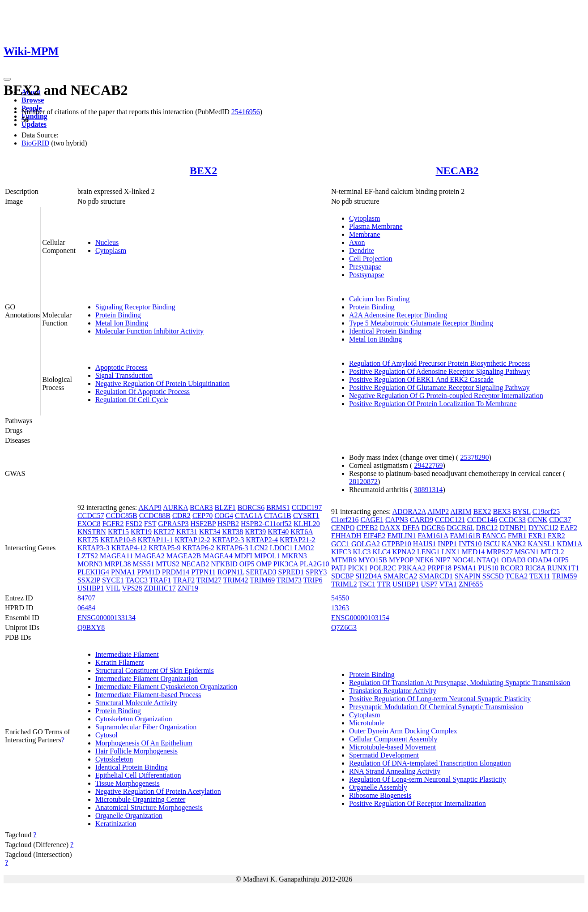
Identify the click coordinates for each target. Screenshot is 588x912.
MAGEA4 (218, 556)
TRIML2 (344, 584)
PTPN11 (203, 572)
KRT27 (164, 532)
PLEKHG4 (93, 572)
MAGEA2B (184, 556)
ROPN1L (231, 572)
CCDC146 (482, 520)
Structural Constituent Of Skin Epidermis (155, 670)
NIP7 (443, 560)
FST (150, 524)
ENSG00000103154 (360, 618)
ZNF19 (188, 588)
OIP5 (247, 564)
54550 (340, 598)
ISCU (492, 544)
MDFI (243, 556)
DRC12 (487, 528)
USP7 (429, 584)
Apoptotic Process (121, 367)
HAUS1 (425, 544)
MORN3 (90, 564)
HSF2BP (203, 524)
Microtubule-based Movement (392, 747)
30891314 (428, 490)
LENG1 (428, 552)
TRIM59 (564, 576)
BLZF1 (225, 507)
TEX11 (540, 576)
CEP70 (202, 516)
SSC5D (493, 576)
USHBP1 (91, 588)
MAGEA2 (150, 556)
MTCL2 (552, 552)
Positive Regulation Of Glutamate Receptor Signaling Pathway (439, 387)
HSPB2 (228, 524)
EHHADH (346, 536)
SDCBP (342, 576)
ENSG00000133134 (107, 618)
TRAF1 (160, 580)
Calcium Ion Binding (379, 299)
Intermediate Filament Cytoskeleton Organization (166, 687)
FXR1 (537, 536)
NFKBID (224, 564)
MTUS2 (168, 564)
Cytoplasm (111, 250)
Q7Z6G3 (344, 627)
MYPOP (401, 560)
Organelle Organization (129, 816)
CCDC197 (307, 507)
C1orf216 (345, 520)
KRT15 (118, 532)
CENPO (343, 528)
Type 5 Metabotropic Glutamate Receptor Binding (421, 323)
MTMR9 (344, 560)
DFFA (411, 528)
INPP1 (447, 544)
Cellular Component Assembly (393, 739)
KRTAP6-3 (232, 548)
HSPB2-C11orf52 (266, 524)
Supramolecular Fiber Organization (146, 727)
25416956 (246, 112)
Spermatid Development (384, 755)
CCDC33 (512, 520)
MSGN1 (527, 552)
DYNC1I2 (543, 528)
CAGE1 (372, 520)
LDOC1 (281, 548)
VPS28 (132, 588)
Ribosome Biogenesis (380, 795)
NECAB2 (457, 171)
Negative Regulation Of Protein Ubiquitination (162, 383)
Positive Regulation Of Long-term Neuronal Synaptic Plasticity (440, 699)
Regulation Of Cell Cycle (132, 400)
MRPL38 (118, 564)
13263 (340, 608)
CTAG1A (249, 516)
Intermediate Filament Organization (147, 679)
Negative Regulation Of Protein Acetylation (158, 791)
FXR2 (556, 536)
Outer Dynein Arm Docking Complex (403, 731)
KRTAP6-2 (199, 548)
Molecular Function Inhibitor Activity (149, 331)
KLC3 (362, 552)
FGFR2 (113, 524)
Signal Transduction (124, 375)
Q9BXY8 (91, 627)
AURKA (175, 507)
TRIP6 (313, 580)
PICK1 (358, 568)
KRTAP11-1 (155, 540)
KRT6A (302, 532)
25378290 (474, 457)
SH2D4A (369, 576)
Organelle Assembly (378, 787)
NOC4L (463, 560)
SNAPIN (468, 576)
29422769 (428, 465)
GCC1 (340, 544)
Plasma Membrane (376, 226)
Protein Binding (118, 315)
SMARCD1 (436, 576)
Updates (34, 124)
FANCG (494, 536)
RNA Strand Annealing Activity (395, 771)
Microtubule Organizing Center (140, 799)
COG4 (224, 516)
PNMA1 (123, 572)
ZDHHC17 (160, 588)
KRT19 (141, 532)
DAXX (390, 528)
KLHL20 (307, 524)
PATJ (339, 568)
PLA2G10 (315, 564)
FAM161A (433, 536)
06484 (86, 608)
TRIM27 (209, 580)
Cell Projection (371, 259)
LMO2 (304, 548)
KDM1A (570, 544)
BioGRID (35, 143)
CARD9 (422, 520)
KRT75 (88, 540)
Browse (33, 100)
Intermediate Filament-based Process (148, 695)
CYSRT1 (306, 516)
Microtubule (367, 723)
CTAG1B (278, 516)
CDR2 (181, 516)
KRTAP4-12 (129, 548)
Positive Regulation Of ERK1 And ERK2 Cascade (421, 379)
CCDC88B (155, 516)
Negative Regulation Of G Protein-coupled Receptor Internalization (446, 396)
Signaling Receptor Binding (135, 307)
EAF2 (569, 528)
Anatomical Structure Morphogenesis (149, 807)
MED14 (473, 552)
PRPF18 (440, 568)
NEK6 (424, 560)
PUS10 (488, 568)
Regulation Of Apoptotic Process (143, 392)
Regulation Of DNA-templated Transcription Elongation (430, 763)
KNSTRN (92, 532)
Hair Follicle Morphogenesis (136, 751)
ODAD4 (540, 560)
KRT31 (187, 532)
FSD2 (134, 524)
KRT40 (278, 532)
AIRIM (461, 512)
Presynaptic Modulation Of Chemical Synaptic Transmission (436, 707)
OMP (264, 564)
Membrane (364, 234)
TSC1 (367, 584)
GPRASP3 (173, 524)
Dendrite (362, 250)
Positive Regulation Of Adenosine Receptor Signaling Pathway (439, 371)
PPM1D (149, 572)
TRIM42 (236, 580)
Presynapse (365, 267)
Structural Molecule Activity (136, 703)
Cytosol (107, 735)
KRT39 (255, 532)
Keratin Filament (120, 662)
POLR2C (383, 568)
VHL (113, 588)
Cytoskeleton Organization (134, 719)
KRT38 (232, 532)
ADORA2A (409, 512)
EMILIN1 (401, 536)
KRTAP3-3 (94, 548)
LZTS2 (88, 556)
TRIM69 (262, 580)
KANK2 (514, 544)
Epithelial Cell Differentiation (138, 775)
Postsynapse (366, 275)
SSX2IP (89, 580)
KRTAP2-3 (228, 540)
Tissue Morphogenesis (128, 783)
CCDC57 (91, 516)
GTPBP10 (396, 544)
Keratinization (116, 824)
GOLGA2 (366, 544)
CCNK (537, 520)
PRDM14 (176, 572)
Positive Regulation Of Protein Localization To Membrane (433, 404)
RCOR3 (512, 568)
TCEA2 (517, 576)
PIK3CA (286, 564)
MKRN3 (294, 556)
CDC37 (560, 520)
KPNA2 (404, 552)
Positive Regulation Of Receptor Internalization (418, 803)
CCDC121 (450, 520)
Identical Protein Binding (385, 331)
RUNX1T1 (563, 568)
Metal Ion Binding (122, 323)
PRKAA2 (412, 568)
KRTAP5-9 (165, 548)
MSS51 (143, 564)
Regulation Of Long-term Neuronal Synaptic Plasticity (428, 779)
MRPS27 (500, 552)
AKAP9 (150, 507)
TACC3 (137, 580)
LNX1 (451, 552)
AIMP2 (438, 512)
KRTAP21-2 (298, 540)
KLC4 (382, 552)
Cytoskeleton (114, 759)
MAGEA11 (116, 556)
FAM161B (465, 536)
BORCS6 (251, 507)
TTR (384, 584)
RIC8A (535, 568)
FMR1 (517, 536)
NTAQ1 (488, 560)
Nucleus (107, 242)
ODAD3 (513, 560)
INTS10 (470, 544)
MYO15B (373, 560)
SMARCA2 (401, 576)
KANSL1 (541, 544)
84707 (86, 598)
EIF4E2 (375, 536)
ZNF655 (471, 584)
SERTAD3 (261, 572)
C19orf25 (546, 512)
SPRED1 (291, 572)
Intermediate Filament (127, 654)
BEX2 (203, 171)
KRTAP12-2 (192, 540)
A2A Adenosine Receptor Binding (398, 315)
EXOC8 (89, 524)
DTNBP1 (513, 528)
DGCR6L (460, 528)
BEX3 (502, 512)
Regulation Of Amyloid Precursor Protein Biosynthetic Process (439, 363)
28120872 (363, 482)
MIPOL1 (267, 556)
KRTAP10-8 (118, 540)
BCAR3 (201, 507)
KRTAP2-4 (262, 540)
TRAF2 (184, 580)
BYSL (521, 512)
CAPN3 (397, 520)
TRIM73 (289, 580)
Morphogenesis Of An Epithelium (144, 743)
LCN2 (259, 548)
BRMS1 (278, 507)
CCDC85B (121, 516)
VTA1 (448, 584)
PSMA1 (465, 568)
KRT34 (210, 532)
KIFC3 (341, 552)
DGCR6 (433, 528)
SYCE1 (113, 580)
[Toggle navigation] (7, 79)
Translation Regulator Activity (393, 691)
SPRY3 (316, 572)
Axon (357, 242)
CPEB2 (367, 528)
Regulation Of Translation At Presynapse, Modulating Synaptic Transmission (460, 683)
